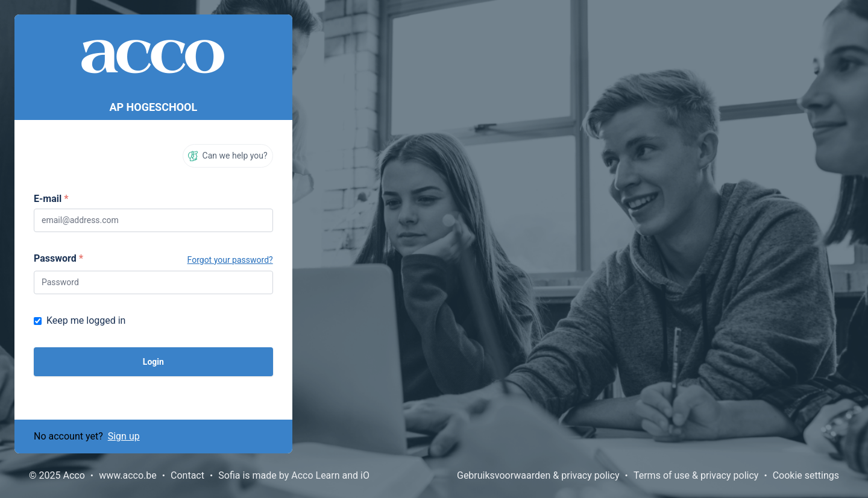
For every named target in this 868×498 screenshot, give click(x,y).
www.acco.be (128, 475)
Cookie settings (806, 475)
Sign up (124, 436)
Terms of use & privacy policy (696, 475)
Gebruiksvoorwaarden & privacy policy (538, 475)
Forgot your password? (230, 260)
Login (153, 362)
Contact (187, 475)
